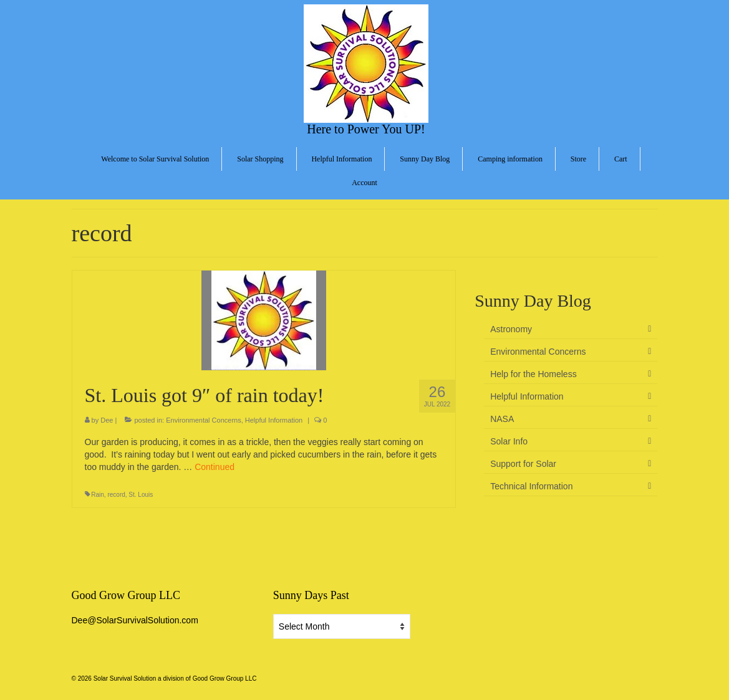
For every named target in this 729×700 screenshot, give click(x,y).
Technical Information (531, 486)
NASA (502, 419)
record (116, 495)
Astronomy (511, 329)
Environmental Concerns (203, 420)
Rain (98, 495)
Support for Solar (523, 464)
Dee (107, 420)
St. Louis (141, 495)
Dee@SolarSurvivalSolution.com (135, 620)
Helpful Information (274, 420)
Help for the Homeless (533, 374)
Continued (215, 467)
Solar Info (509, 441)
